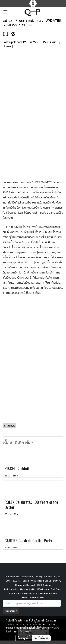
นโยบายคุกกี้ (25, 631)
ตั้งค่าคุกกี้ (23, 638)
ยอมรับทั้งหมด (41, 638)
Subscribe (11, 611)
